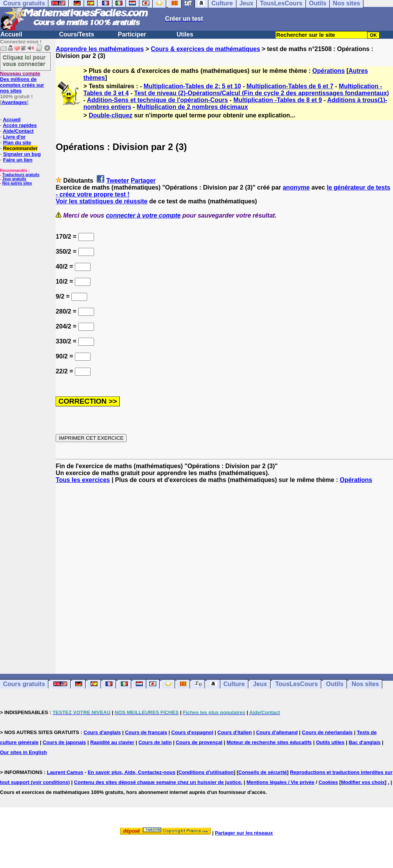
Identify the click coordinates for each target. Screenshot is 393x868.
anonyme (296, 187)
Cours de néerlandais (327, 732)
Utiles (185, 34)
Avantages (14, 102)
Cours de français (146, 732)
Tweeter (118, 181)
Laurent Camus (65, 772)
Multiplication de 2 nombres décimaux (192, 107)
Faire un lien (18, 160)
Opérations (329, 71)
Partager (143, 181)
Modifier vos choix (363, 782)
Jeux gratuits (14, 179)
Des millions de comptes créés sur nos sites (22, 82)
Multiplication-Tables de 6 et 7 (290, 86)
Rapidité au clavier (112, 742)
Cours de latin (155, 742)
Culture (234, 684)
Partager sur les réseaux (244, 833)
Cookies (328, 782)
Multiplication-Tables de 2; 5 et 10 (192, 86)
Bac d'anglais (364, 742)
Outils (335, 684)
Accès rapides (20, 125)
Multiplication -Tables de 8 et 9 (278, 100)
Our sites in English (23, 752)
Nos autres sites (17, 183)
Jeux (260, 684)
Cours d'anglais (102, 732)
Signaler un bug (22, 154)
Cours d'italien (235, 732)
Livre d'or (14, 137)
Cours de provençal (199, 742)
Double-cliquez (111, 115)
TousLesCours (296, 684)
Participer (132, 34)
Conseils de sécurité (263, 772)
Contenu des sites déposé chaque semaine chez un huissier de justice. (158, 782)
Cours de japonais (64, 742)
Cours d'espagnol (192, 732)
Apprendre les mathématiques (100, 49)
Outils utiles (330, 742)
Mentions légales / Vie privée (280, 782)
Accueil (11, 34)
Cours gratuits (24, 684)
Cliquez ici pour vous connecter (24, 60)
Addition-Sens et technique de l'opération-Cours (158, 100)
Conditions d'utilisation (206, 772)
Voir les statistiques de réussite (102, 201)
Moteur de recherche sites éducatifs (269, 742)
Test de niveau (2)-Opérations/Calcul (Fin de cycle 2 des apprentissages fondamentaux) (262, 93)
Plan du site (17, 143)
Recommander (20, 148)
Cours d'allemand (277, 732)
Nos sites (365, 684)
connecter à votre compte (143, 215)
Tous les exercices (83, 480)
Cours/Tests (77, 34)
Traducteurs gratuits (21, 175)
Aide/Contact (18, 131)
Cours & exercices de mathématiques (206, 49)
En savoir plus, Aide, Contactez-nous (131, 772)
